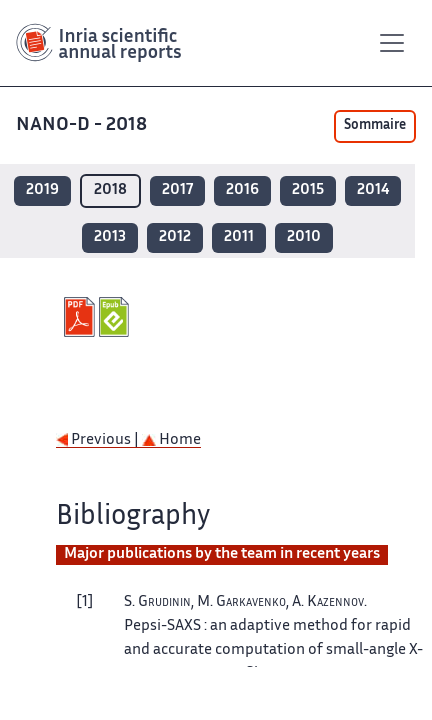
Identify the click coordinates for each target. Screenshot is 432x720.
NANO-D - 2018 (83, 125)
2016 (242, 190)
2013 (110, 237)
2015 (308, 190)
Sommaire (375, 126)
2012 (175, 237)
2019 (42, 190)
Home (171, 440)
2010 (304, 237)
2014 (373, 190)
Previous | (99, 440)
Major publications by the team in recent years (222, 554)
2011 (239, 237)
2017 (177, 190)
